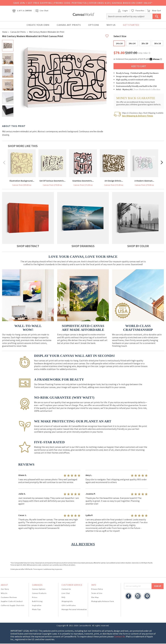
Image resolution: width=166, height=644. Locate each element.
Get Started (131, 25)
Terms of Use (97, 593)
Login (123, 11)
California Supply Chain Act (13, 605)
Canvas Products (39, 593)
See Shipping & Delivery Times (137, 116)
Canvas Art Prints (69, 25)
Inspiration (37, 605)
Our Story (5, 589)
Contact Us (66, 589)
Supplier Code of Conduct (12, 601)
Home (5, 32)
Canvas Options (39, 589)
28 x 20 (145, 43)
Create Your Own (38, 25)
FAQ (63, 597)
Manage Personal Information (74, 609)
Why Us (111, 25)
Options (94, 25)
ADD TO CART (139, 66)
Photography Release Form (103, 601)
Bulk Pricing (37, 601)
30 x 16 (157, 43)
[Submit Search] (157, 16)
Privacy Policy (97, 589)
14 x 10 (119, 43)
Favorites (140, 11)
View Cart (154, 11)
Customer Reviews (9, 597)
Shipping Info (67, 601)
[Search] (134, 16)
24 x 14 (132, 43)
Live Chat (42, 11)
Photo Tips (36, 609)
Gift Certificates (69, 605)
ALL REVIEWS (83, 544)
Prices (35, 597)
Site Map (95, 597)
